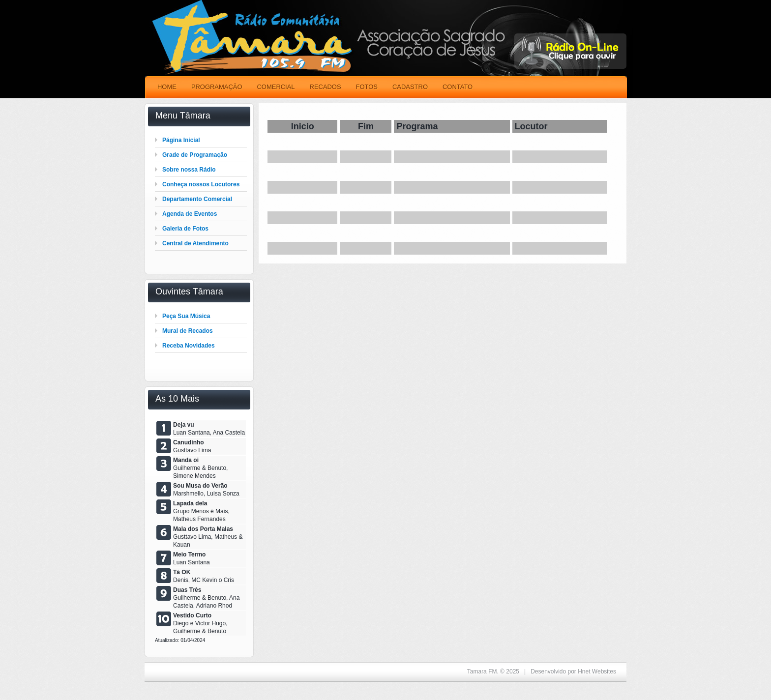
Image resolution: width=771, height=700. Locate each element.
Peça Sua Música (186, 316)
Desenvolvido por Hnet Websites (573, 671)
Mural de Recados (188, 331)
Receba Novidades (189, 346)
